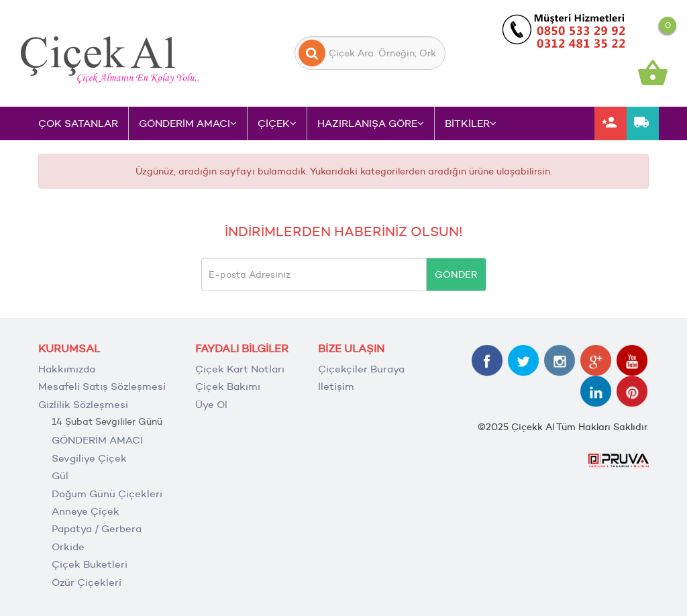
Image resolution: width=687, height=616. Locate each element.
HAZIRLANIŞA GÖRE (371, 123)
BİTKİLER (471, 123)
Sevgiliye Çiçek (89, 458)
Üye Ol (211, 404)
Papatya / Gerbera (97, 528)
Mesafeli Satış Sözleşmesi (102, 386)
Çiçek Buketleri (90, 564)
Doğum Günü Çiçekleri (107, 494)
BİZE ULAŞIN (351, 349)
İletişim (336, 386)
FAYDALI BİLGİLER (242, 349)
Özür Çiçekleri (87, 582)
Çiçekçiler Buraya (361, 369)
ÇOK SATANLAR (78, 123)
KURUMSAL (69, 349)
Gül (60, 475)
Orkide (68, 547)
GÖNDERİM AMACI (188, 123)
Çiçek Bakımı (228, 386)
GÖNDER (456, 274)
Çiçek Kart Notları (240, 369)
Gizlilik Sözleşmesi (83, 404)
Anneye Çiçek (86, 511)
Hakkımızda (67, 369)
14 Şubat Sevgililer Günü (107, 421)
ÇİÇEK (277, 123)
